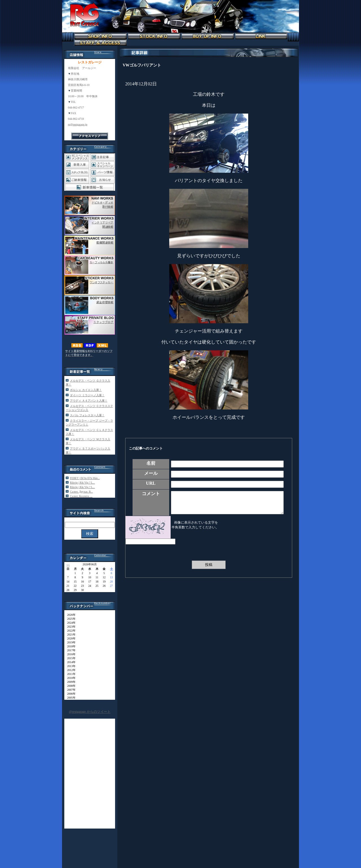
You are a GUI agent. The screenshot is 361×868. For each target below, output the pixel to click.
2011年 (70, 674)
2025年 (70, 619)
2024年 (70, 623)
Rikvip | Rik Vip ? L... (82, 483)
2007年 (70, 690)
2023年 (70, 627)
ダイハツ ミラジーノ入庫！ (87, 395)
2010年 (70, 678)
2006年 (70, 694)
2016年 (70, 654)
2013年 (70, 666)
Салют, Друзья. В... (81, 492)
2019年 (70, 642)
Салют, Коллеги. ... (81, 496)
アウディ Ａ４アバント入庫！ (89, 401)
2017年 (70, 650)
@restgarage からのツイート (90, 712)
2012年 (70, 670)
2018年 (70, 646)
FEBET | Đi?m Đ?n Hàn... (85, 478)
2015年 (70, 658)
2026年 (70, 615)
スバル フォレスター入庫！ (87, 415)
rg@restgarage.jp (78, 124)
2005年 (70, 698)
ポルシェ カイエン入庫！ (86, 390)
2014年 (70, 662)
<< (68, 565)
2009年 (70, 682)
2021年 (70, 635)
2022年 (70, 631)
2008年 (70, 686)
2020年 (70, 638)
